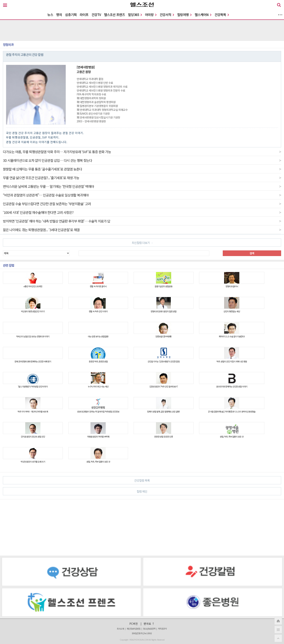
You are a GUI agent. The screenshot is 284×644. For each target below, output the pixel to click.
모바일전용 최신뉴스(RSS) (142, 633)
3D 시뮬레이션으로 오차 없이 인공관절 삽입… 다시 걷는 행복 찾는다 (142, 160)
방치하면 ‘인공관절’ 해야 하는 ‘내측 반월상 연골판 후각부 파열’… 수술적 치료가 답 (142, 221)
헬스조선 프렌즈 (114, 15)
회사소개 (120, 629)
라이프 (84, 15)
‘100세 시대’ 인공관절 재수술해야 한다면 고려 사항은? (142, 212)
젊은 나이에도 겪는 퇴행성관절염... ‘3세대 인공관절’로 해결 (142, 230)
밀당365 (135, 15)
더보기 (280, 15)
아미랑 (151, 15)
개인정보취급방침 (133, 629)
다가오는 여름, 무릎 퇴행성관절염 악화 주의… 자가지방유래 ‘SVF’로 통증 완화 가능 (142, 152)
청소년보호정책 (149, 629)
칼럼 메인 (207, 491)
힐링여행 (184, 15)
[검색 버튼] (279, 6)
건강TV (96, 15)
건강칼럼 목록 (206, 480)
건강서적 (167, 15)
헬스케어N (203, 15)
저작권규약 (162, 629)
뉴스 (50, 15)
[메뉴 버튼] (5, 5)
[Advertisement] (116, 527)
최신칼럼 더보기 (142, 243)
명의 (59, 15)
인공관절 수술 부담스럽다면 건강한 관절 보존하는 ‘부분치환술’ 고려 (142, 204)
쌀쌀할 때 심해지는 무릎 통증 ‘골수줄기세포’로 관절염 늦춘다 (142, 169)
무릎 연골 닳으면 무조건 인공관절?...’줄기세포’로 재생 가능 (142, 178)
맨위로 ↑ (149, 624)
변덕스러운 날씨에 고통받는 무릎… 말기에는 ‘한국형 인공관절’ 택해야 (142, 186)
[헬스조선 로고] (142, 6)
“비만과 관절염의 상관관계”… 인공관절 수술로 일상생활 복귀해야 (142, 195)
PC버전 (134, 624)
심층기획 (71, 15)
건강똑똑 (222, 15)
